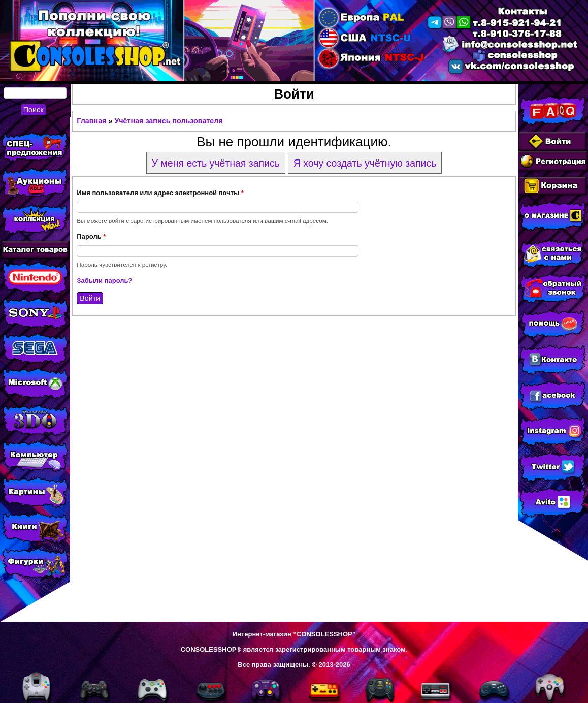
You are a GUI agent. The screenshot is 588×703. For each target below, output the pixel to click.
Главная (91, 121)
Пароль (91, 236)
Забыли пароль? (104, 281)
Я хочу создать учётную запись (365, 163)
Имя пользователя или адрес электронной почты (160, 193)
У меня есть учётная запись (216, 163)
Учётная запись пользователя (168, 121)
